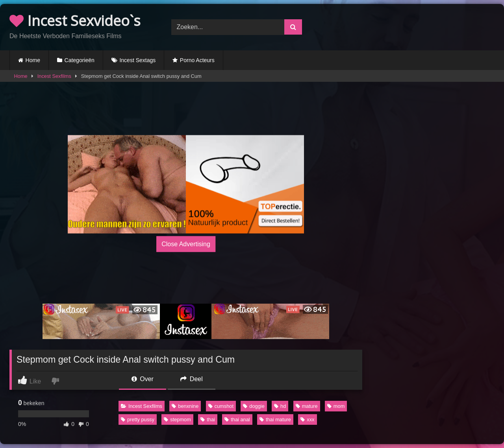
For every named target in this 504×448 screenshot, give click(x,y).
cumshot (221, 406)
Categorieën (80, 60)
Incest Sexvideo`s (75, 21)
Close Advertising (186, 244)
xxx (307, 419)
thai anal (237, 419)
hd (280, 406)
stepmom (177, 419)
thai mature (275, 419)
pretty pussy (138, 419)
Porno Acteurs (197, 60)
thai (208, 419)
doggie (254, 406)
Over (143, 379)
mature (307, 406)
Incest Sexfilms (54, 76)
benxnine (185, 406)
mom (336, 406)
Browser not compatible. (414, 26)
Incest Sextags (137, 60)
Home (33, 60)
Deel (191, 379)
